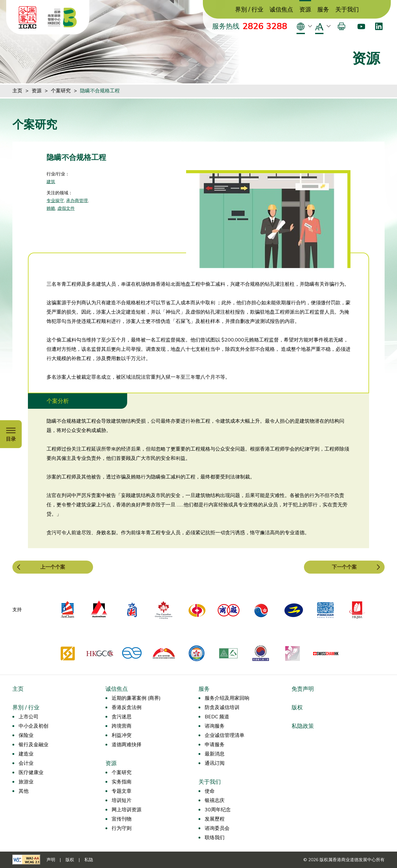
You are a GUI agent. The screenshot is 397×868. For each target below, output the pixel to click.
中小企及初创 (33, 726)
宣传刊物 (122, 819)
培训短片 (122, 800)
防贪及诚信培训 (222, 707)
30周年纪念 (218, 810)
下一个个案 (344, 567)
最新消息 (215, 754)
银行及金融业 (33, 745)
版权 (297, 707)
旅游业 (26, 782)
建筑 (51, 182)
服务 (323, 10)
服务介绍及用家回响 (227, 698)
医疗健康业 (31, 773)
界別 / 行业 (249, 10)
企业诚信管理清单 (225, 735)
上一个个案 (53, 567)
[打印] (341, 26)
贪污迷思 (122, 717)
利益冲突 (122, 735)
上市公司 (29, 717)
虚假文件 (66, 208)
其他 (24, 791)
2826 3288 (265, 26)
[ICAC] (28, 17)
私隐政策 (303, 726)
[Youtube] (361, 26)
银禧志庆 (215, 800)
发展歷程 (215, 819)
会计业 (26, 763)
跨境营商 (122, 726)
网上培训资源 (127, 810)
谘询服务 (215, 726)
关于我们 (347, 10)
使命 (210, 791)
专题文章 (122, 791)
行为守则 (122, 828)
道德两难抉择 (127, 745)
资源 (305, 10)
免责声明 (303, 689)
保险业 (26, 735)
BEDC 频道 (217, 717)
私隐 (89, 860)
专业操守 (55, 201)
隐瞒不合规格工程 (100, 91)
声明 (51, 860)
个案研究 (61, 91)
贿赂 (51, 208)
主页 (17, 91)
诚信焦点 (281, 10)
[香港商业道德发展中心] (62, 17)
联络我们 (215, 838)
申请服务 (215, 745)
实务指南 (122, 782)
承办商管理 (77, 201)
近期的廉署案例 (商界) (136, 698)
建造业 (26, 754)
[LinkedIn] (379, 26)
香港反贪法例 (127, 707)
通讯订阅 (215, 763)
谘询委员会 (217, 828)
